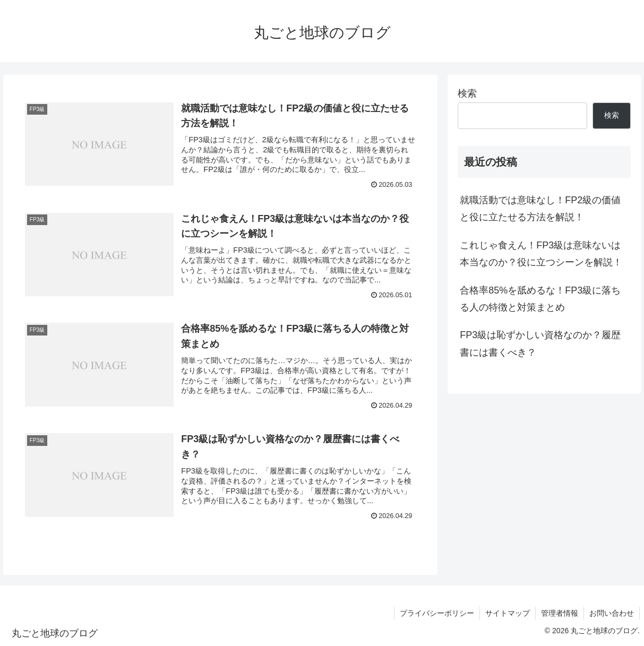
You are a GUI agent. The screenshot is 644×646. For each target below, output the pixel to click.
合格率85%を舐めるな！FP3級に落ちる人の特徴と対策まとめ (540, 299)
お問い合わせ (612, 613)
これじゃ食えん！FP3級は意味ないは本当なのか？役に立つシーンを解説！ (541, 254)
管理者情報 (560, 613)
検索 (467, 93)
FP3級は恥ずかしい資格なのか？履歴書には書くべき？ (540, 343)
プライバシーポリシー (437, 613)
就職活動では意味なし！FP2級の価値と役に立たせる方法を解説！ (540, 209)
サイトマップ (508, 613)
